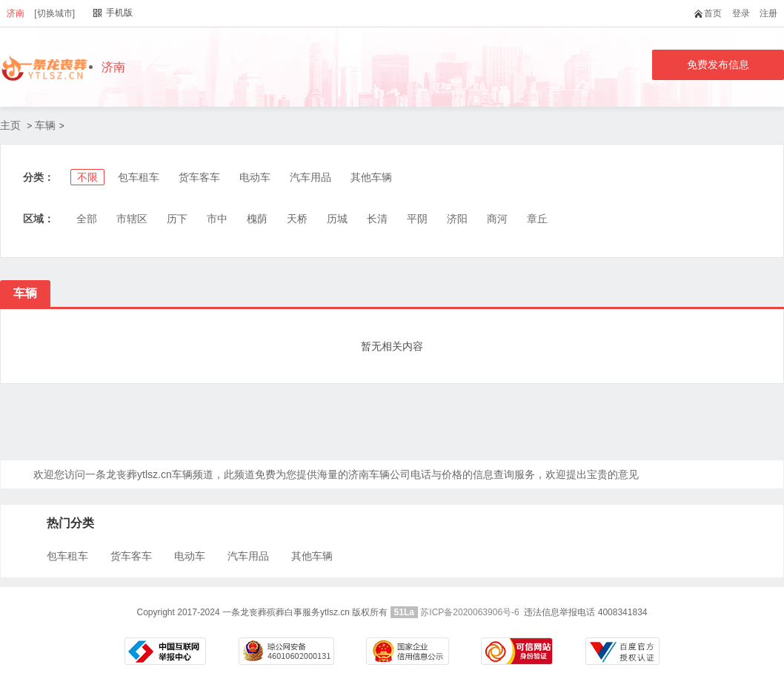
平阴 (417, 219)
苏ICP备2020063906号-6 (469, 612)
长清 (377, 219)
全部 (87, 219)
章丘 (537, 219)
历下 (177, 219)
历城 (337, 219)
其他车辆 (371, 177)
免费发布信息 (718, 64)
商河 (497, 219)
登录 (741, 13)
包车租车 (139, 177)
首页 (711, 13)
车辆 (45, 125)
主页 (10, 125)
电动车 (255, 177)
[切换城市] (54, 13)
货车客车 (199, 177)
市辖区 (132, 219)
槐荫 (257, 219)
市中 (217, 219)
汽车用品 (310, 177)
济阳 (457, 219)
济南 (16, 13)
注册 (768, 13)
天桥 (297, 219)
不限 (87, 177)
